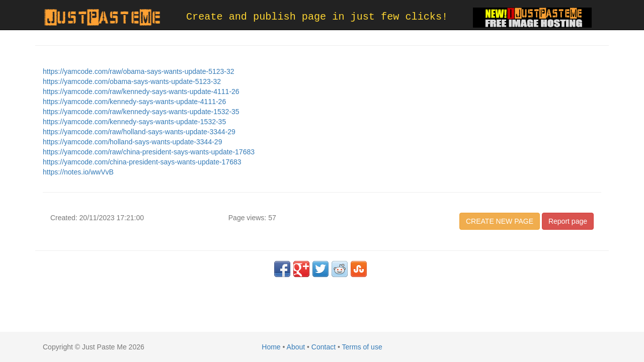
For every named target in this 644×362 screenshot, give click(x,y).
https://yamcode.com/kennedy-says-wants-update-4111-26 (134, 102)
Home (271, 347)
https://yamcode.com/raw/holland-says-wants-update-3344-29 (139, 132)
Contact (324, 347)
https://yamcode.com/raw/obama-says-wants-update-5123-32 (139, 71)
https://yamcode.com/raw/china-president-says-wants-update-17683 (149, 152)
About (296, 347)
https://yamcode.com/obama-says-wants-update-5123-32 (132, 81)
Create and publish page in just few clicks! (317, 17)
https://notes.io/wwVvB (78, 172)
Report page (568, 221)
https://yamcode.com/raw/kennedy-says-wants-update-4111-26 (141, 92)
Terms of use (362, 347)
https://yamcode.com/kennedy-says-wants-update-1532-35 (134, 122)
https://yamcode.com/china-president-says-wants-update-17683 (142, 162)
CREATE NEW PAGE (500, 221)
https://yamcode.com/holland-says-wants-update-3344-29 (132, 142)
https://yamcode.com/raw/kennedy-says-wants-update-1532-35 (141, 112)
